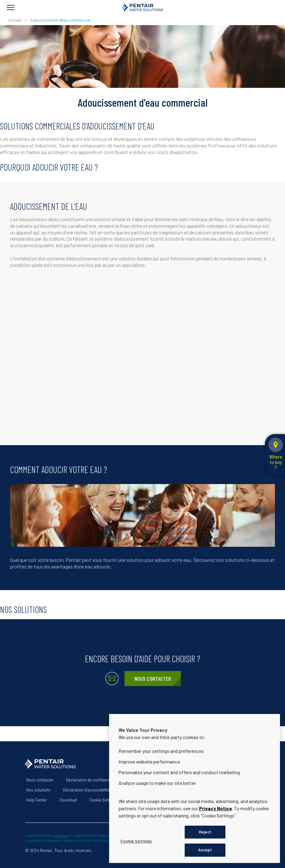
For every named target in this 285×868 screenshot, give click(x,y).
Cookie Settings (103, 800)
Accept (205, 850)
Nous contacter (153, 679)
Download (68, 800)
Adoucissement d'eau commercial (60, 20)
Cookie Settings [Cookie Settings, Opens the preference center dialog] (136, 841)
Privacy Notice (216, 808)
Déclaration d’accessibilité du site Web (97, 790)
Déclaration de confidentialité (92, 780)
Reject (205, 832)
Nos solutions (38, 790)
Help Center (37, 800)
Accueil (15, 20)
